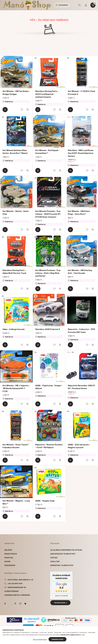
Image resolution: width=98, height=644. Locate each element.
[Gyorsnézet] (28, 110)
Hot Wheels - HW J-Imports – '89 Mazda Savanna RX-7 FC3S (16, 388)
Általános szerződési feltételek (66, 550)
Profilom (9, 558)
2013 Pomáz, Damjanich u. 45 (20, 580)
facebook (5, 604)
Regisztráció (11, 554)
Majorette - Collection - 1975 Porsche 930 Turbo (81, 331)
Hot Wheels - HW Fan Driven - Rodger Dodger (16, 92)
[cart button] (93, 5)
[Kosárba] (5, 110)
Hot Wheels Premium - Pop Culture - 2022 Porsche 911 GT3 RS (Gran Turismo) (48, 214)
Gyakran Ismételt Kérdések (17, 595)
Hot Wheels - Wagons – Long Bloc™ (16, 502)
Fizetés (54, 558)
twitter (10, 604)
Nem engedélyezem (40, 639)
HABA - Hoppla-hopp (45, 501)
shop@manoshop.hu (17, 587)
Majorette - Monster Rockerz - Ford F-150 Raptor (49, 446)
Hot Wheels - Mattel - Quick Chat (16, 212)
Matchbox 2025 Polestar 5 (48, 329)
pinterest (15, 604)
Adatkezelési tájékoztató (63, 554)
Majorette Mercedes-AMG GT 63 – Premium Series (82, 387)
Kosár (7, 561)
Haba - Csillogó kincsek (14, 329)
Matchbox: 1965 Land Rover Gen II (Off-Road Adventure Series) (81, 153)
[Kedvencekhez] (22, 110)
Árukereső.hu (32, 622)
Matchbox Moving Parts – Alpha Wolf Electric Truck (14, 272)
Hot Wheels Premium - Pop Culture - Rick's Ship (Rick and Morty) (48, 273)
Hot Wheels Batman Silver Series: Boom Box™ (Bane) (15, 152)
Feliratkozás (60, 603)
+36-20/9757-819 (15, 583)
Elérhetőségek (12, 591)
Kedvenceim (10, 565)
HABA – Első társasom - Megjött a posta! (79, 446)
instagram (20, 604)
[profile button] (86, 5)
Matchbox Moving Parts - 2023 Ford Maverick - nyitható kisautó (47, 94)
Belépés (8, 550)
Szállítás (55, 561)
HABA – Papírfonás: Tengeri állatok (48, 387)
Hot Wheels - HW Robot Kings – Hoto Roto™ (79, 212)
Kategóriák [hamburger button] (62, 5)
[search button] (79, 5)
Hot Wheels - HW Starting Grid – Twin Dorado (80, 272)
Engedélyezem (57, 639)
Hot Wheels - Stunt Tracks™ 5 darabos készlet (16, 446)
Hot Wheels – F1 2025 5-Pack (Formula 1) (82, 92)
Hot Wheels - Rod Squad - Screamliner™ (47, 152)
